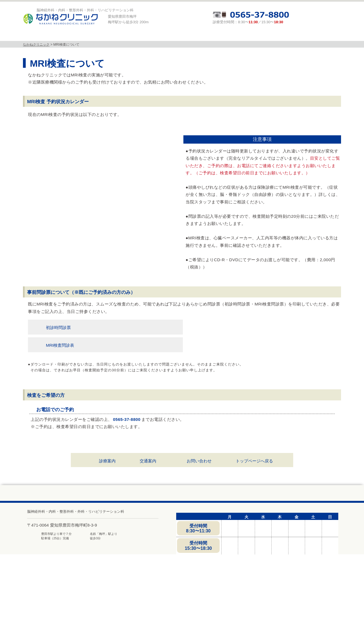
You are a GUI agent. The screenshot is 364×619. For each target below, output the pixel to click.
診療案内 (204, 36)
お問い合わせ (199, 501)
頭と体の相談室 (250, 36)
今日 (65, 134)
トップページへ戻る (254, 501)
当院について (68, 36)
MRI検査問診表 (60, 386)
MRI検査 (159, 36)
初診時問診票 (58, 368)
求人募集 (293, 36)
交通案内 (148, 501)
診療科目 (114, 36)
